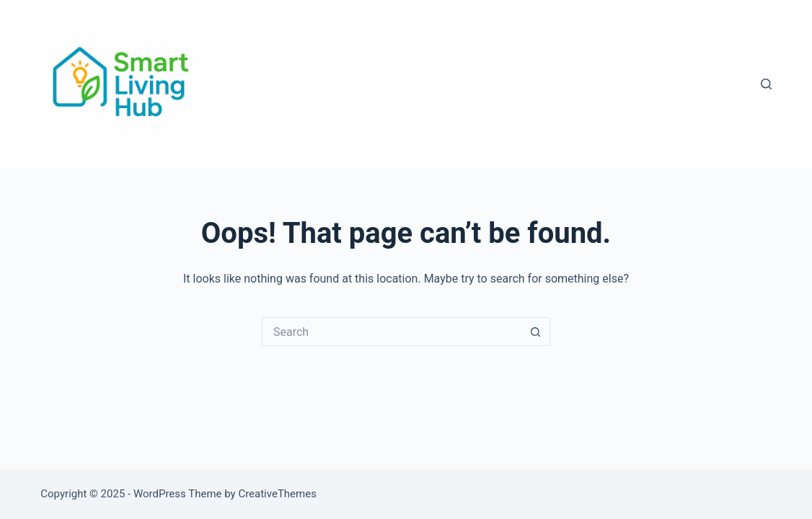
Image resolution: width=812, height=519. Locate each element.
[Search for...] (392, 332)
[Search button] (536, 332)
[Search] (766, 84)
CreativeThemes (277, 494)
